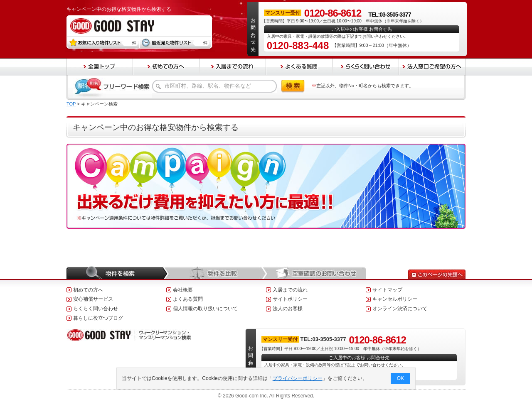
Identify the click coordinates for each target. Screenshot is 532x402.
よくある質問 (188, 299)
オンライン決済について (400, 309)
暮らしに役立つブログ (98, 318)
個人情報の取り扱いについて (205, 309)
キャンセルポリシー (395, 299)
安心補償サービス (93, 299)
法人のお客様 (288, 309)
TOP (71, 104)
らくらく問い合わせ (96, 309)
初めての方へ (88, 290)
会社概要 (183, 290)
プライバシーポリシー (298, 378)
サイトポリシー (290, 299)
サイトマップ (387, 290)
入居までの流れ (290, 290)
